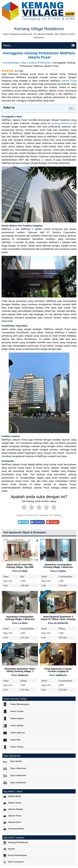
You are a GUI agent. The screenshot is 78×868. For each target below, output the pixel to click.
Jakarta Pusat (69, 81)
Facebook (38, 522)
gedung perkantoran (62, 123)
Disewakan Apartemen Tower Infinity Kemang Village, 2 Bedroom (20, 671)
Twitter (23, 522)
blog (24, 63)
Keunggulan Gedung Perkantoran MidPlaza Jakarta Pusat (39, 55)
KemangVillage (11, 63)
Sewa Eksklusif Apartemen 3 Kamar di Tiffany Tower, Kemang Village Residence (58, 619)
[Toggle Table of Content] (70, 108)
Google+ (53, 522)
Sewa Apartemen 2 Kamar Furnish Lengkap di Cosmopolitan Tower (58, 671)
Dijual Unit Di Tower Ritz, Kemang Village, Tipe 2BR (20, 566)
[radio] (24, 508)
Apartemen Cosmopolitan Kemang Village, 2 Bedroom (58, 566)
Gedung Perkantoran (40, 63)
